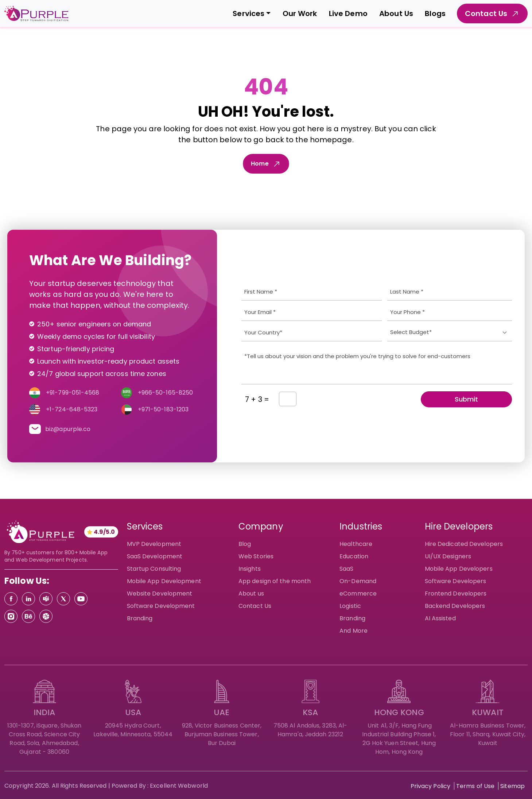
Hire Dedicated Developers (464, 544)
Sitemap (512, 786)
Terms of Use (475, 786)
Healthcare (356, 544)
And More (354, 631)
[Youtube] (81, 599)
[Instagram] (11, 616)
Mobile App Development (164, 581)
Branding (140, 618)
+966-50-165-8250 (166, 393)
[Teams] (46, 599)
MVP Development (154, 544)
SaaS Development (155, 556)
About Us (396, 13)
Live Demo (348, 13)
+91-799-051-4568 (73, 393)
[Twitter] (63, 599)
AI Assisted (440, 618)
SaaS (346, 569)
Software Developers (456, 581)
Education (354, 556)
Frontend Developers (456, 594)
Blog (245, 544)
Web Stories (256, 556)
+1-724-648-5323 (72, 409)
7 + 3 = (257, 399)
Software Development (161, 606)
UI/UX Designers (448, 556)
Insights (250, 569)
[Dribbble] (46, 616)
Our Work (300, 13)
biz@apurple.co (68, 429)
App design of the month (275, 581)
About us (251, 594)
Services (248, 13)
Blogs (435, 13)
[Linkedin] (28, 599)
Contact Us (255, 606)
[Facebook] (11, 599)
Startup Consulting (154, 569)
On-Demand (358, 581)
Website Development (160, 594)
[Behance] (28, 616)
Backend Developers (455, 606)
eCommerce (358, 594)
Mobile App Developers (459, 569)
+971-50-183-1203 (163, 409)
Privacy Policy (430, 786)
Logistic (350, 606)
